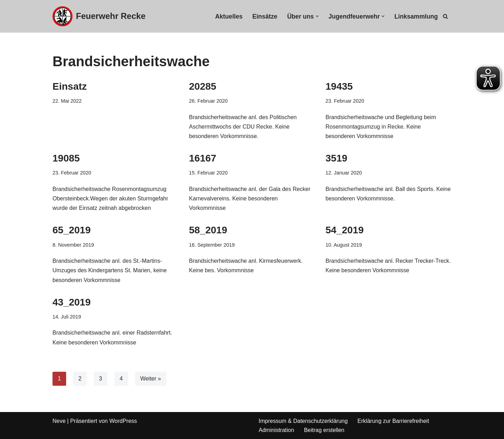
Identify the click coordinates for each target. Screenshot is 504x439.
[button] (317, 16)
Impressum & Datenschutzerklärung (303, 421)
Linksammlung (416, 16)
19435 (339, 86)
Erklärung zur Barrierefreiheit (393, 421)
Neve (59, 421)
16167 (203, 158)
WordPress (123, 421)
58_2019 (208, 230)
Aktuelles (229, 16)
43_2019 (72, 302)
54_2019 (345, 230)
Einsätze (265, 16)
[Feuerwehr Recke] (99, 16)
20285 (203, 86)
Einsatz (70, 86)
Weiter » (151, 379)
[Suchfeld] (445, 16)
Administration (276, 430)
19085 (66, 158)
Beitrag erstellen (324, 430)
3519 (336, 158)
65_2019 (72, 230)
